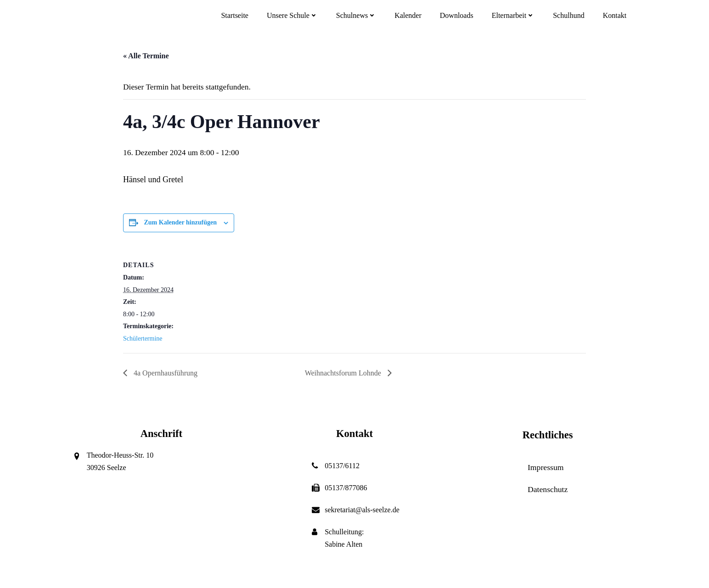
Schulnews (358, 14)
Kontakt (616, 14)
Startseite (236, 14)
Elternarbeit (515, 14)
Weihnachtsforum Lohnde (344, 372)
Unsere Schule (294, 14)
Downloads (459, 14)
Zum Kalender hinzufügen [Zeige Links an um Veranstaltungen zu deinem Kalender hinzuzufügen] (180, 222)
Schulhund (570, 14)
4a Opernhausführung (165, 372)
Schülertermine (143, 338)
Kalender (410, 14)
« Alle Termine (146, 54)
